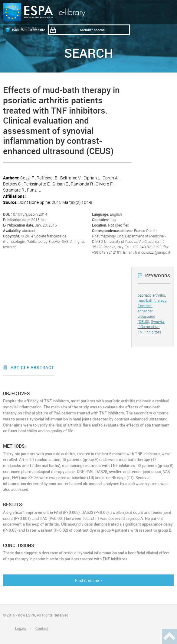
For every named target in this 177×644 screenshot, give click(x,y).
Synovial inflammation (151, 324)
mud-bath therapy (152, 300)
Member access (92, 30)
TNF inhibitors (149, 332)
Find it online (87, 580)
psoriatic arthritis (151, 295)
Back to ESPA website (29, 30)
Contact (42, 628)
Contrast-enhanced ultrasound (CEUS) (146, 314)
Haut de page (169, 636)
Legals (21, 628)
